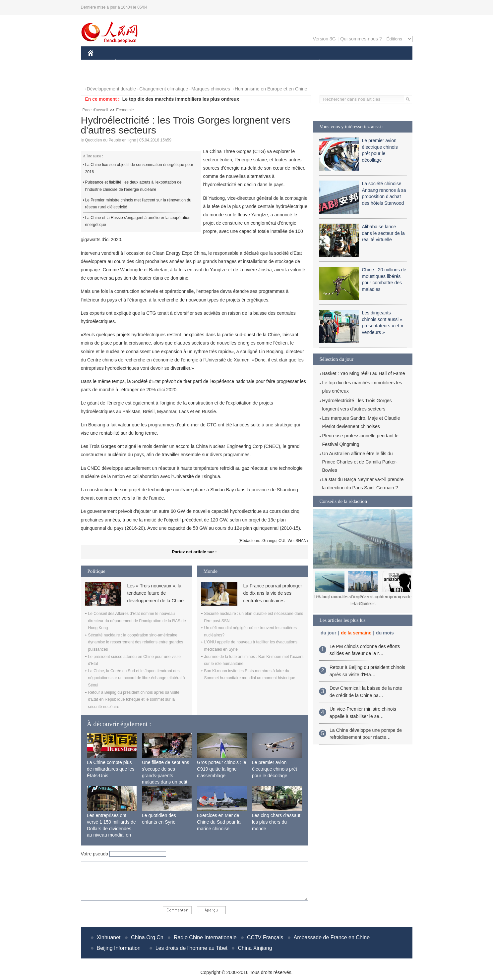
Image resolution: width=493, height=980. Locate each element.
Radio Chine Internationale (205, 937)
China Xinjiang (255, 948)
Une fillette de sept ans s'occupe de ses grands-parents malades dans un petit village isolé (165, 775)
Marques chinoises (211, 89)
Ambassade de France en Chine (332, 937)
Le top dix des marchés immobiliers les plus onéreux (181, 99)
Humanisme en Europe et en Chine (271, 89)
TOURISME (371, 62)
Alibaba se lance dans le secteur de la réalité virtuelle (383, 233)
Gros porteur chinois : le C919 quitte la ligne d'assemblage (222, 769)
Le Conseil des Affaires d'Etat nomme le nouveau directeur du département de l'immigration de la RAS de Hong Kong (137, 621)
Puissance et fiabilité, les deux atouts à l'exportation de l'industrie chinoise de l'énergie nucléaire (133, 186)
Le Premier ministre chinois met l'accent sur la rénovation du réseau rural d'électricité (138, 204)
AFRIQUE (186, 62)
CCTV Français (265, 937)
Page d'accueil (95, 110)
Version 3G (324, 39)
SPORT (343, 62)
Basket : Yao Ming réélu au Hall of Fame (364, 373)
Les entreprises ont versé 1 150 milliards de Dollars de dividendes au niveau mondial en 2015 (111, 828)
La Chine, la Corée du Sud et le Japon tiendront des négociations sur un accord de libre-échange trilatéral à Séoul (137, 678)
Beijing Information (119, 948)
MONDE (158, 62)
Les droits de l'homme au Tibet (191, 948)
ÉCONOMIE (127, 62)
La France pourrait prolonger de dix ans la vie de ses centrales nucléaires (273, 593)
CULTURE (245, 62)
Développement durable (112, 89)
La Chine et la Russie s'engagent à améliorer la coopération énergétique (138, 221)
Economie (125, 110)
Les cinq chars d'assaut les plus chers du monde (276, 822)
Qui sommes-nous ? (361, 39)
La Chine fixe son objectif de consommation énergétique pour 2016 (139, 168)
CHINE (99, 62)
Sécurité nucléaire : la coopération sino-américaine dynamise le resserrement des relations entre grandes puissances (136, 642)
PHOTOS (101, 76)
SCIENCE (215, 62)
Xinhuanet (109, 937)
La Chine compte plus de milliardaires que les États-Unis (111, 769)
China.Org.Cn (147, 937)
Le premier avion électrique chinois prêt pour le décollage (275, 769)
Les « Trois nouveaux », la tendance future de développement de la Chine (155, 593)
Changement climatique (164, 89)
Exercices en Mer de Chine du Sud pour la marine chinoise (219, 822)
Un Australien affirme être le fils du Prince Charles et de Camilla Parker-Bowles (360, 462)
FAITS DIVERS (281, 62)
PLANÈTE (316, 62)
